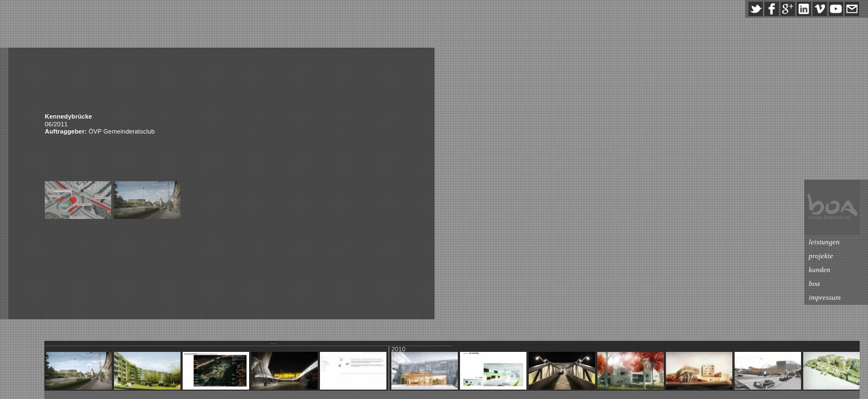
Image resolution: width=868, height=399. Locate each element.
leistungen (824, 242)
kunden (820, 270)
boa (814, 283)
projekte (821, 256)
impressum (825, 297)
